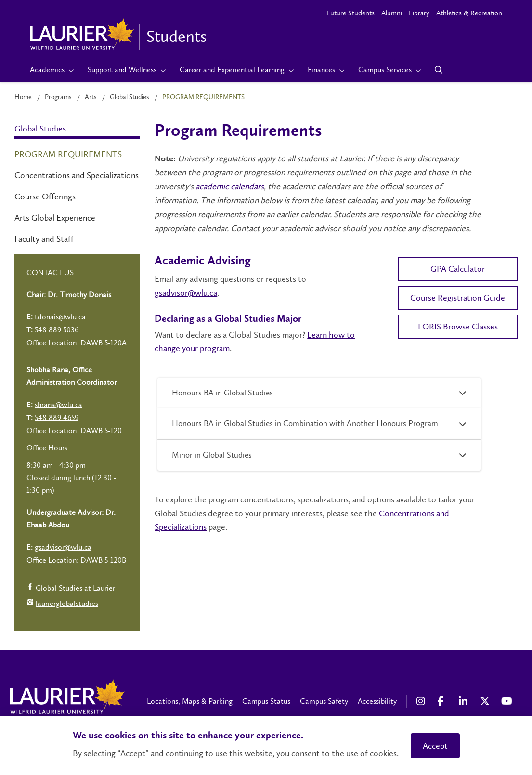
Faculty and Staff (44, 239)
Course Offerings (45, 197)
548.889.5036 (57, 330)
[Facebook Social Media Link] (443, 701)
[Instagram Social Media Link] (422, 701)
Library (419, 13)
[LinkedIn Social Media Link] (465, 701)
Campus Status (266, 701)
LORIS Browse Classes (458, 327)
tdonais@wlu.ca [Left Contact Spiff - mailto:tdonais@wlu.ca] (60, 317)
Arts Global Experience (55, 218)
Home (23, 97)
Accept (435, 746)
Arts (91, 97)
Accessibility (377, 701)
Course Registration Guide (458, 298)
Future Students (351, 13)
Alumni (392, 13)
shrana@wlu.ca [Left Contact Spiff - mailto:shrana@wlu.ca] (58, 404)
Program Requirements (68, 154)
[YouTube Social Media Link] (507, 701)
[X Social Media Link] (486, 701)
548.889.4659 (57, 417)
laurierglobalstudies (62, 604)
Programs (58, 97)
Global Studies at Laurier (71, 589)
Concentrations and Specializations (77, 175)
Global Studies (130, 97)
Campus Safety (324, 701)
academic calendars (230, 186)
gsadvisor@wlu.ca (186, 293)
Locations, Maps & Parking (190, 701)
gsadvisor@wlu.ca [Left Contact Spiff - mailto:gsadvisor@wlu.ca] (63, 547)
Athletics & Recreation (469, 13)
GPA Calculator (458, 269)
